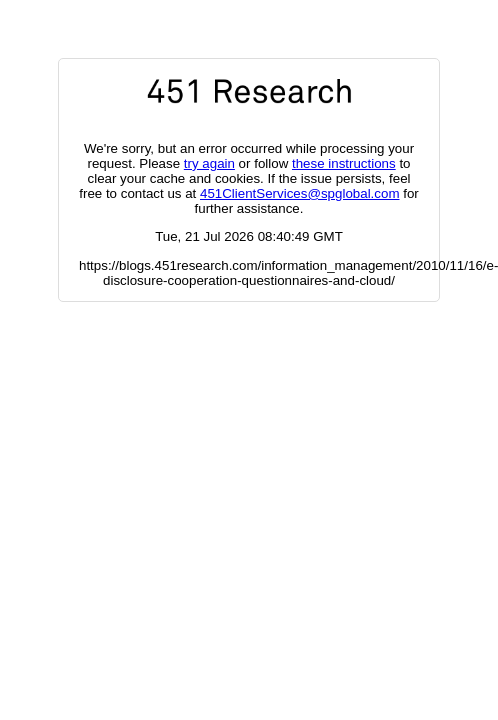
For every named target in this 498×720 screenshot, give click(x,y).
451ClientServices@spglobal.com (299, 193)
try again (209, 163)
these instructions (344, 163)
